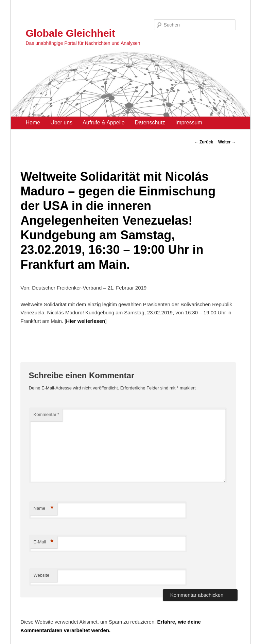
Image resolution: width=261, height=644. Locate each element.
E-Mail (44, 542)
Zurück (204, 142)
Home (33, 123)
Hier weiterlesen (85, 321)
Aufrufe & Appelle (104, 123)
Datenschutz (150, 123)
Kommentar (47, 414)
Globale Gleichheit (71, 33)
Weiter (227, 142)
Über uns (61, 123)
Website (42, 575)
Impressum (189, 123)
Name (44, 509)
